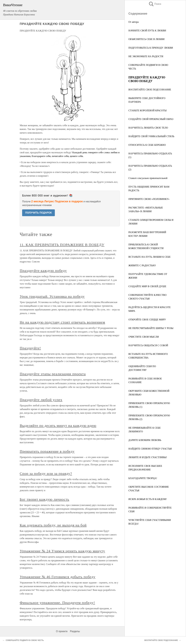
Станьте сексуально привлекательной (148, 178)
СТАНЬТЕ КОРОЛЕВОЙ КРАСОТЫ (148, 110)
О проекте (62, 631)
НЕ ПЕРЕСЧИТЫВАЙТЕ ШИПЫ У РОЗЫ (151, 328)
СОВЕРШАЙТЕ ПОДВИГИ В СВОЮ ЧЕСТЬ (25, 640)
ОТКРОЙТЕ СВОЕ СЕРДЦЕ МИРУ (147, 320)
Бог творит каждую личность (44, 499)
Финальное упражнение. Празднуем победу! (57, 603)
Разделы (75, 631)
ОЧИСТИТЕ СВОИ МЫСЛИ (144, 337)
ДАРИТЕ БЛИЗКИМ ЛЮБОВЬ (145, 440)
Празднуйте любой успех (41, 400)
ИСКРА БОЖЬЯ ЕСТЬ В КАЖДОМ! (148, 499)
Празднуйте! (30, 348)
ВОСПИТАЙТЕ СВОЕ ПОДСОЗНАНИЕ (150, 90)
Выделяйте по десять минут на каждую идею (58, 426)
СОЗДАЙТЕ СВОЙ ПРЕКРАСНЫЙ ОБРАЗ (151, 119)
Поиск (155, 4)
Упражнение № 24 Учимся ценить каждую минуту (62, 551)
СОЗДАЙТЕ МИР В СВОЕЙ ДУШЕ (147, 286)
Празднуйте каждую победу (43, 271)
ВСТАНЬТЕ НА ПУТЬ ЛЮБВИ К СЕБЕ (150, 257)
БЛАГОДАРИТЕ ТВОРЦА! (143, 478)
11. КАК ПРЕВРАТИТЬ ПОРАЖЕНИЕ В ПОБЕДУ (62, 245)
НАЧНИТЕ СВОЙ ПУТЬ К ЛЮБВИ (147, 31)
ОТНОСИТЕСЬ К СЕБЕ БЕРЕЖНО (147, 145)
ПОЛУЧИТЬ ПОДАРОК (38, 213)
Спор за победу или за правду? (46, 474)
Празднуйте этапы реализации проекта (53, 374)
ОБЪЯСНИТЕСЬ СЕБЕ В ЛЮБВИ (146, 39)
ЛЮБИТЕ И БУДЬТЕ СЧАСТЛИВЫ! (148, 457)
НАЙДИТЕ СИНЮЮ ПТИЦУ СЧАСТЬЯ (150, 449)
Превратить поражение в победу (47, 451)
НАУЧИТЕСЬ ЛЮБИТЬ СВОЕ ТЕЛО (148, 128)
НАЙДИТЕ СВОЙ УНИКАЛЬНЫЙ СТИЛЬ (151, 136)
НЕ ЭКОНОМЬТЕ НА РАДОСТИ (146, 56)
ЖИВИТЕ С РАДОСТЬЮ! (142, 265)
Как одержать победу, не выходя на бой (53, 525)
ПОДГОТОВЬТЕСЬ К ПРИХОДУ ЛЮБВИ (151, 48)
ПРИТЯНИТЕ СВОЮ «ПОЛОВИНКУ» (149, 199)
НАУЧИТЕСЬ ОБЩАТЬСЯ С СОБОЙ (148, 345)
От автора (134, 22)
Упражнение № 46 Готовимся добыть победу (58, 577)
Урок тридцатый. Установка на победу (52, 296)
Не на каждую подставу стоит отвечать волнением (62, 322)
